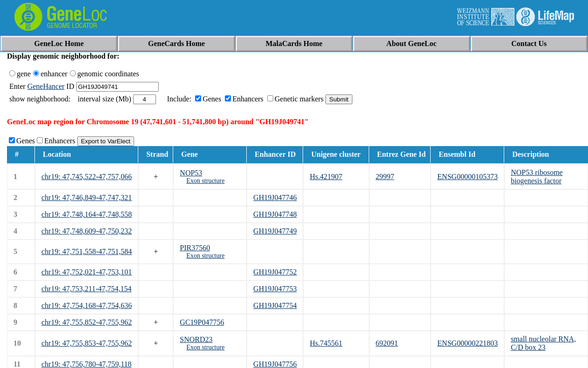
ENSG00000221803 (467, 343)
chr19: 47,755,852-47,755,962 (87, 322)
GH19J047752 (275, 272)
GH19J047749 (275, 231)
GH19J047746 (275, 197)
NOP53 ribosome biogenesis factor (537, 177)
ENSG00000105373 (467, 177)
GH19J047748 (275, 214)
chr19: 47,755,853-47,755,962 (87, 343)
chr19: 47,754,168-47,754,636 (87, 305)
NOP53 (191, 173)
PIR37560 (195, 248)
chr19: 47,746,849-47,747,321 (87, 197)
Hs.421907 (326, 177)
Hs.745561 (326, 343)
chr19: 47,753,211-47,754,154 (87, 289)
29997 (385, 177)
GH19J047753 (275, 289)
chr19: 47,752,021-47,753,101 (87, 272)
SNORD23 (196, 339)
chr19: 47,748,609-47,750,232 (87, 231)
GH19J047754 (275, 305)
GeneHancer (46, 86)
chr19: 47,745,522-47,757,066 (87, 177)
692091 (387, 343)
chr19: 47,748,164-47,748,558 (87, 214)
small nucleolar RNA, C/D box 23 (543, 343)
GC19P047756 (202, 322)
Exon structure (205, 181)
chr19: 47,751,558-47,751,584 (87, 251)
